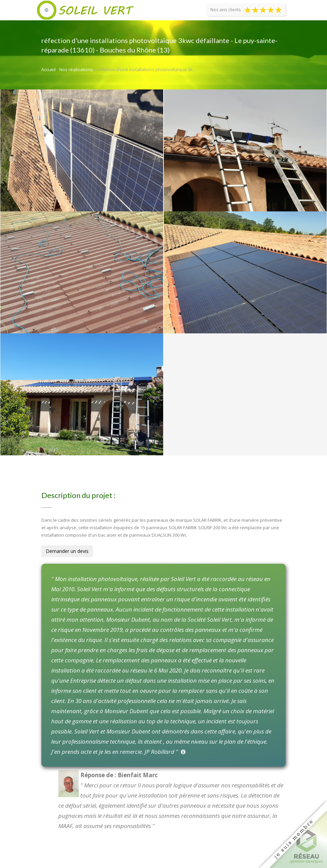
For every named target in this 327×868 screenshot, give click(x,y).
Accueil (49, 69)
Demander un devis (67, 551)
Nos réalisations (76, 69)
